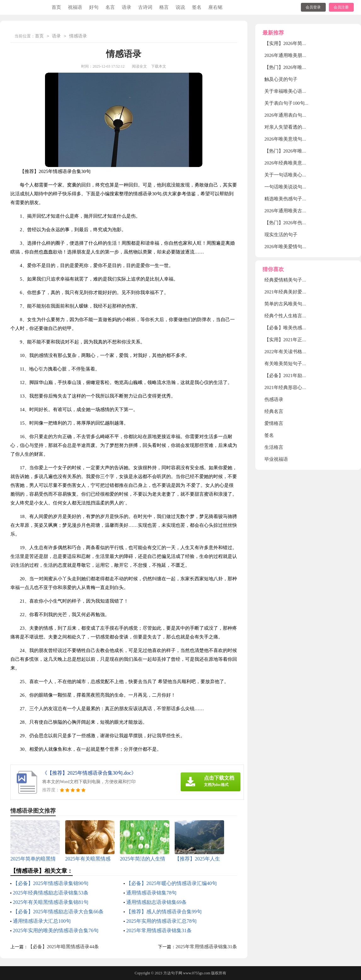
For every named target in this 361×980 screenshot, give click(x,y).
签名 (197, 7)
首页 (56, 7)
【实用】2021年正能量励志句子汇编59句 (307, 340)
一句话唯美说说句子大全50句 (295, 187)
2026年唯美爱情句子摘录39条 (295, 247)
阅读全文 (139, 66)
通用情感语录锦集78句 (151, 893)
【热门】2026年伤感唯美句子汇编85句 (305, 223)
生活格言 (274, 447)
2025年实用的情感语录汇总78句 (161, 921)
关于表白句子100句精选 (289, 103)
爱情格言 (274, 423)
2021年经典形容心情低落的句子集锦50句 (307, 387)
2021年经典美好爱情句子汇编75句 (300, 292)
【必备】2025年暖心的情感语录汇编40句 (172, 883)
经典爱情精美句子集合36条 (293, 280)
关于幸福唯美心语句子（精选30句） (302, 91)
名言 (110, 7)
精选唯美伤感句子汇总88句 (293, 199)
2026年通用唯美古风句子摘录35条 (300, 211)
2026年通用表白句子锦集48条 (295, 115)
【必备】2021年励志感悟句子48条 (300, 376)
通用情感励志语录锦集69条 (156, 902)
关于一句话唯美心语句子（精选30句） (305, 175)
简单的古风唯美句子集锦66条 (295, 304)
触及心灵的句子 (281, 79)
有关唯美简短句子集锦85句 (293, 364)
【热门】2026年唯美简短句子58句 (300, 151)
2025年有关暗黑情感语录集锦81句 (51, 902)
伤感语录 (274, 399)
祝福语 (75, 7)
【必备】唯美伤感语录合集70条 (297, 328)
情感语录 (78, 36)
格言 (164, 7)
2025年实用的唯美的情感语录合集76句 (56, 930)
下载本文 (159, 66)
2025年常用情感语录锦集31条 (159, 930)
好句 (94, 7)
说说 (180, 7)
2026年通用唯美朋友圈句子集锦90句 (302, 55)
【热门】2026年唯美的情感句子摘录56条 (307, 67)
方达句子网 (173, 973)
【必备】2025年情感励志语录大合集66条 (58, 912)
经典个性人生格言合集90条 (293, 316)
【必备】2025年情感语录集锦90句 (51, 883)
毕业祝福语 (276, 459)
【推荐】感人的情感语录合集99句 (164, 912)
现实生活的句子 (281, 235)
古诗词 (145, 7)
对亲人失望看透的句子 (288, 127)
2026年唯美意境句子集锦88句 (295, 139)
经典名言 (274, 411)
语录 (127, 7)
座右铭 (215, 7)
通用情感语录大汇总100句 (42, 921)
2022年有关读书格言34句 (290, 352)
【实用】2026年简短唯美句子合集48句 (305, 43)
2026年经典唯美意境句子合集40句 (300, 163)
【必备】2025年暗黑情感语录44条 (63, 947)
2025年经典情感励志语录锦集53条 (51, 893)
